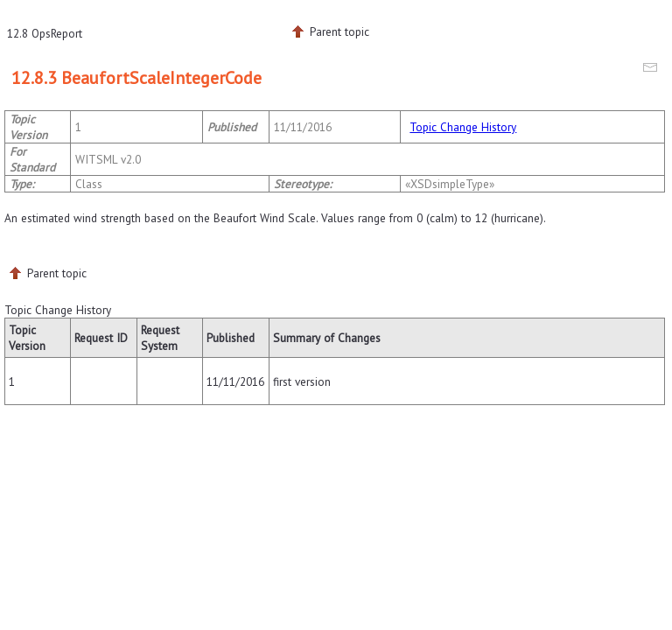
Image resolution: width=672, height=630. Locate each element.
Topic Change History (463, 127)
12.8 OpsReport (45, 33)
